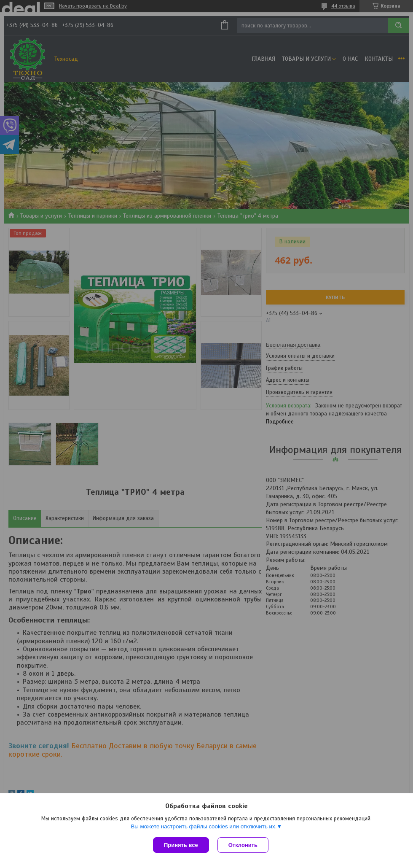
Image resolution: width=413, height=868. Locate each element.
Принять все (181, 845)
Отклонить (243, 845)
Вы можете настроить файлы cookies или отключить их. (204, 826)
